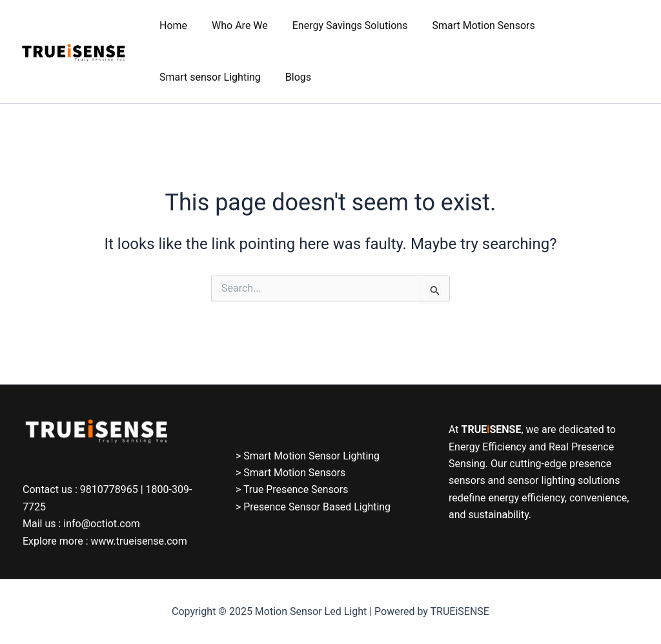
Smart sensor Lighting (208, 77)
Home (171, 25)
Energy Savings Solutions (341, 25)
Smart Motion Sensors (470, 25)
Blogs (292, 77)
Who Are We (234, 25)
